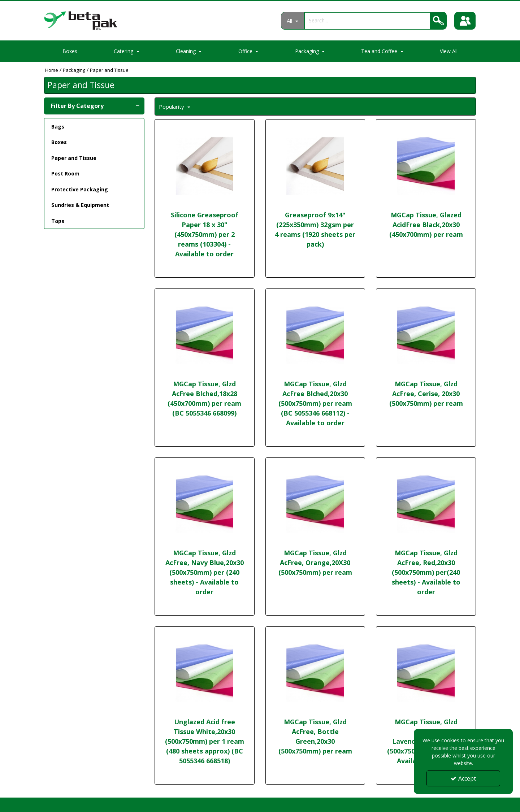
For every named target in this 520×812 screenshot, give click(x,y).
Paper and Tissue (74, 158)
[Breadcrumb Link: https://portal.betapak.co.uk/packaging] (74, 70)
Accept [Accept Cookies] (463, 778)
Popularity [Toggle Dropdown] (172, 107)
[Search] (367, 20)
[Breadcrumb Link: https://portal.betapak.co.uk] (52, 70)
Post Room (65, 173)
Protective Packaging (80, 189)
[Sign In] (465, 21)
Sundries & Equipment (80, 205)
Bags (58, 127)
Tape (58, 221)
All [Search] (290, 21)
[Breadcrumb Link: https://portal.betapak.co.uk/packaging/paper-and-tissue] (109, 70)
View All (449, 51)
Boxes (70, 51)
